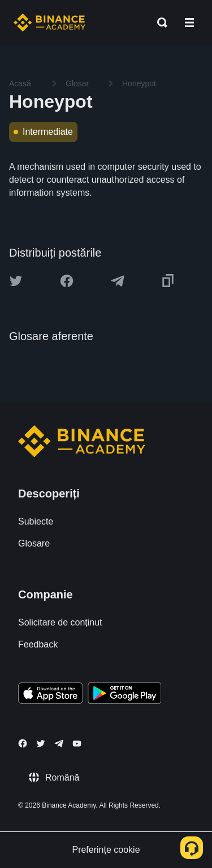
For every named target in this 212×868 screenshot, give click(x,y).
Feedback (38, 644)
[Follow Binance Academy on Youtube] (77, 744)
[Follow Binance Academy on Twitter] (41, 743)
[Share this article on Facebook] (67, 281)
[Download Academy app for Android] (124, 695)
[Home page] (49, 23)
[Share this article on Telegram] (118, 281)
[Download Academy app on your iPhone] (51, 695)
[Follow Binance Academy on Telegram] (59, 743)
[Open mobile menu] (189, 23)
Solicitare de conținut (60, 622)
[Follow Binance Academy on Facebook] (23, 743)
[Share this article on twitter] (16, 281)
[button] (189, 23)
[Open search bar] (159, 23)
